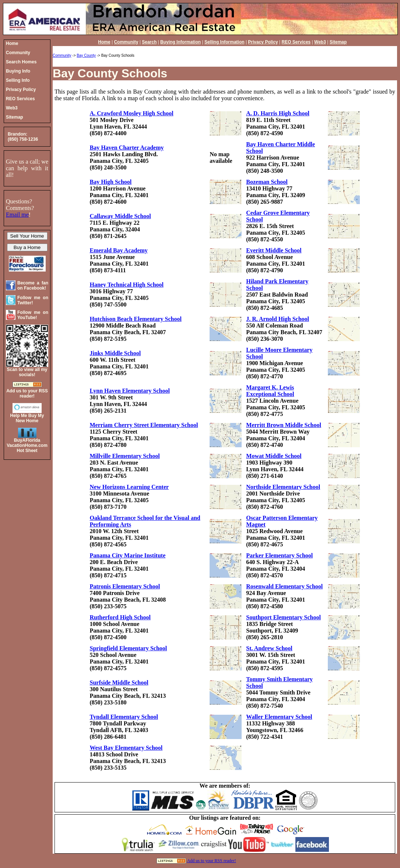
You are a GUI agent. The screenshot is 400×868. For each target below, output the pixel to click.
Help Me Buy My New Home (27, 418)
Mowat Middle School (274, 456)
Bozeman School (267, 182)
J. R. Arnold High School (278, 319)
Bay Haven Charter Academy (127, 148)
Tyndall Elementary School (124, 717)
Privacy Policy (263, 42)
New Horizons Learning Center (129, 487)
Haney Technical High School (127, 285)
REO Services (296, 42)
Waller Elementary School (279, 717)
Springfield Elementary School (129, 648)
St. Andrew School (269, 648)
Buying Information (180, 42)
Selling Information (224, 42)
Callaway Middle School (120, 216)
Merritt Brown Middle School (284, 425)
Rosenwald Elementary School (284, 586)
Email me (17, 215)
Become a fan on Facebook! (33, 286)
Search (149, 42)
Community (126, 42)
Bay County (86, 55)
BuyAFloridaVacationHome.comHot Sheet (27, 445)
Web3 (320, 42)
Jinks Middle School (115, 353)
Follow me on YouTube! (33, 315)
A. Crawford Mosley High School (132, 113)
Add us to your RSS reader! (212, 861)
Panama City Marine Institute (128, 555)
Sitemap (338, 42)
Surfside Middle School (119, 682)
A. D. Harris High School (278, 113)
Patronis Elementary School (125, 586)
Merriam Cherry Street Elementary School (144, 425)
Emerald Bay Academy (119, 250)
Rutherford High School (120, 617)
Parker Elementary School (279, 555)
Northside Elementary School (283, 487)
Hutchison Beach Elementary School (136, 319)
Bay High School (111, 182)
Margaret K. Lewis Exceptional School (270, 391)
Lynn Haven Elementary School (130, 391)
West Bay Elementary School (126, 748)
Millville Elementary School (125, 456)
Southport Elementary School (283, 617)
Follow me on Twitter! (33, 300)
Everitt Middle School (274, 250)
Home (104, 42)
